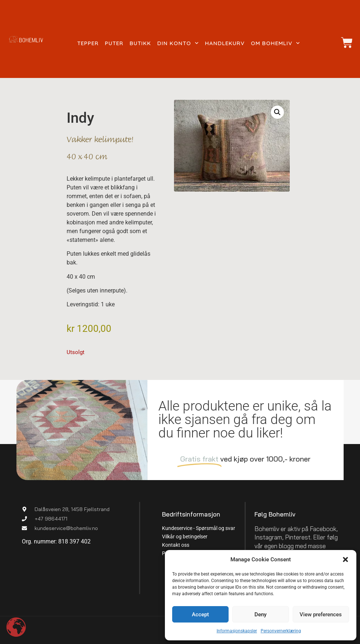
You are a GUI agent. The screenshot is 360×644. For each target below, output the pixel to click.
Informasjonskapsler (237, 631)
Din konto (178, 43)
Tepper (88, 43)
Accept (200, 614)
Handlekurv (225, 43)
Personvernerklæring (281, 631)
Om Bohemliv (275, 43)
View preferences (321, 614)
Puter (114, 43)
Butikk (140, 43)
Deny (260, 614)
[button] (345, 559)
